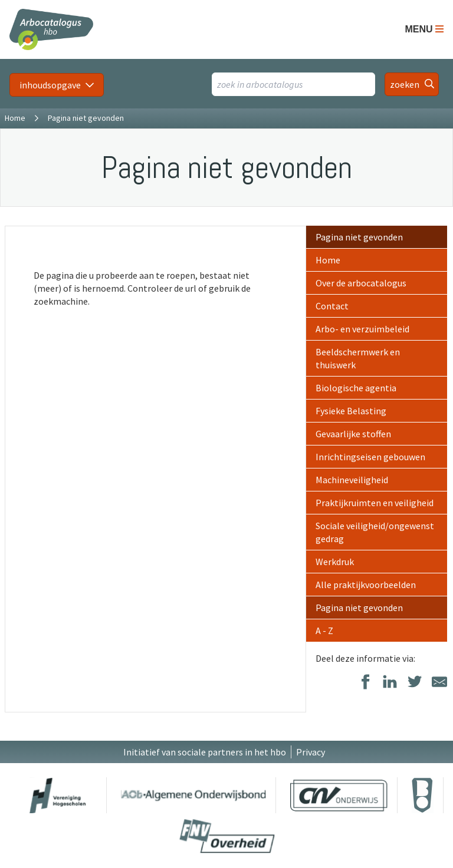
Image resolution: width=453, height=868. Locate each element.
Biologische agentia (356, 388)
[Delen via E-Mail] (439, 683)
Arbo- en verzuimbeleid (362, 329)
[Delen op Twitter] (415, 683)
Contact (332, 306)
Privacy (311, 752)
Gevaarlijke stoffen (353, 434)
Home (15, 118)
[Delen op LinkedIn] (390, 683)
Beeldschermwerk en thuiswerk (358, 358)
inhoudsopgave (50, 85)
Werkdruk (335, 562)
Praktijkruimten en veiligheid (375, 503)
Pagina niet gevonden (359, 237)
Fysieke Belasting (351, 411)
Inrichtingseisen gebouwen (370, 457)
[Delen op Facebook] (365, 683)
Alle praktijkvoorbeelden (366, 585)
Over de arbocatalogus (361, 283)
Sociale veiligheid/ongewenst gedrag (375, 532)
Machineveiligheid (352, 480)
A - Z (324, 631)
